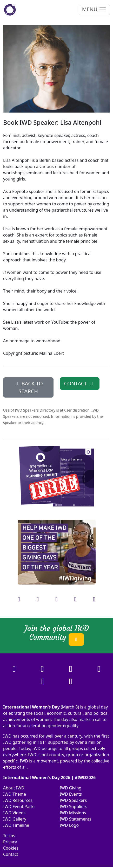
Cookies (11, 848)
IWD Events (71, 794)
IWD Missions (73, 813)
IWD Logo (69, 825)
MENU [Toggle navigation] (94, 10)
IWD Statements (76, 819)
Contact (11, 854)
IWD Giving (71, 788)
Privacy (10, 842)
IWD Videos (14, 813)
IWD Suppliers (74, 807)
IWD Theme (15, 794)
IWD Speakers (73, 800)
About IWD (14, 788)
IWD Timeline (16, 825)
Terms (9, 836)
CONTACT (80, 383)
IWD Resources (18, 800)
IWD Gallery (15, 819)
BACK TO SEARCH (28, 387)
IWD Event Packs (19, 807)
